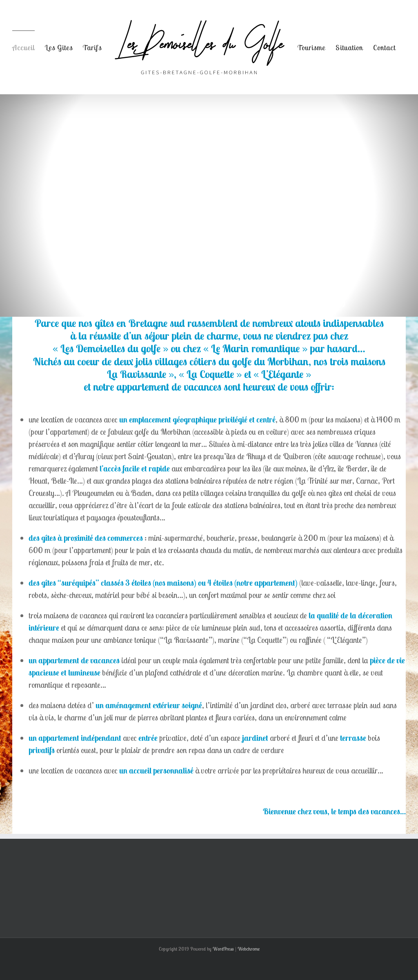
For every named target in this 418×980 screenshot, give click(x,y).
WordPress (223, 949)
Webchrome (249, 949)
